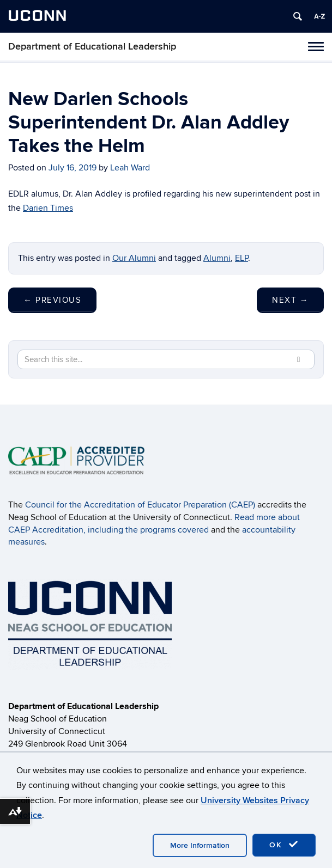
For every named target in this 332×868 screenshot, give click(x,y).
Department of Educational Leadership (92, 47)
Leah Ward (130, 168)
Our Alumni (134, 258)
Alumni (217, 258)
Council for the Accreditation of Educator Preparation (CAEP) (140, 505)
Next (290, 300)
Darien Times (48, 208)
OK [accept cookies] (284, 845)
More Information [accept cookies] (200, 845)
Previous (52, 300)
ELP (242, 258)
